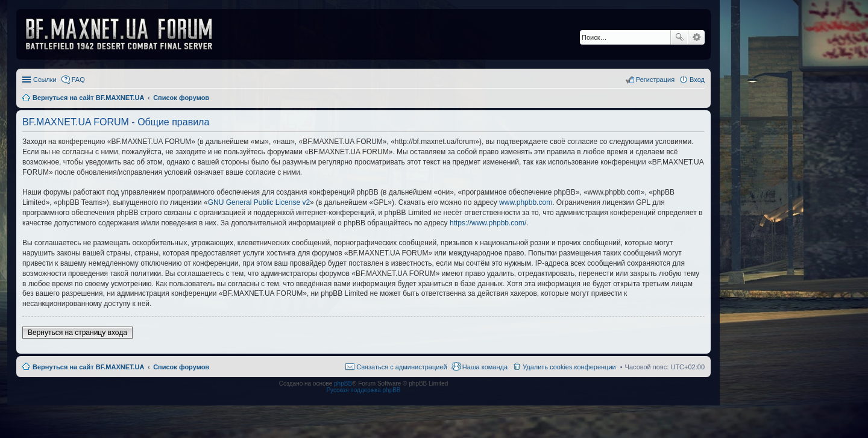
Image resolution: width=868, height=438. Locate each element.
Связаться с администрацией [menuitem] (401, 367)
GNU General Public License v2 (259, 202)
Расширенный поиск (697, 37)
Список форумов (181, 367)
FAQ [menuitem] (78, 80)
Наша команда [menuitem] (485, 367)
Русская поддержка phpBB (363, 390)
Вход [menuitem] (697, 80)
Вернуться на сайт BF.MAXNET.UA (88, 367)
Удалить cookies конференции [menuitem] (569, 367)
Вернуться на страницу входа (77, 333)
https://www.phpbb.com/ (488, 223)
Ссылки (45, 80)
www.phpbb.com (526, 202)
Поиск (679, 37)
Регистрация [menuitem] (655, 80)
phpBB (343, 383)
